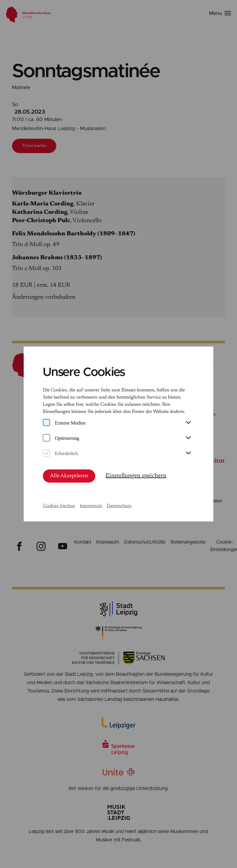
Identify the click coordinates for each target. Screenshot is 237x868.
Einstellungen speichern (136, 476)
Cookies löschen (59, 506)
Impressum (91, 506)
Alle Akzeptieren (69, 476)
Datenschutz (119, 506)
